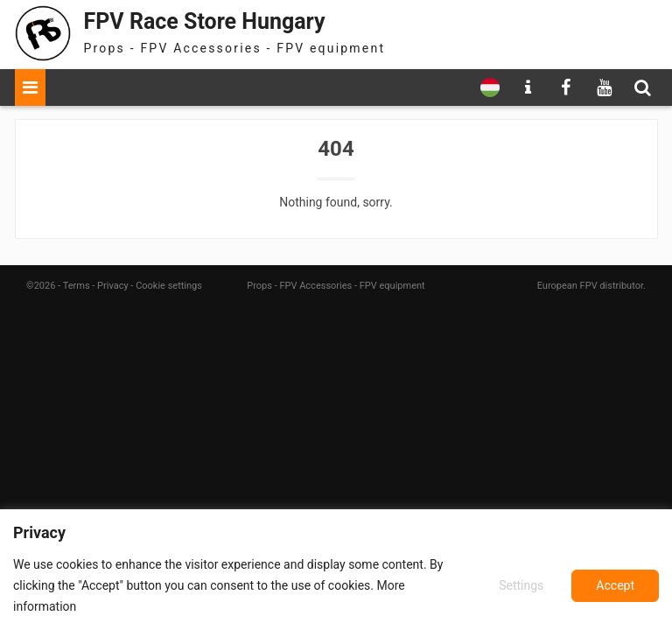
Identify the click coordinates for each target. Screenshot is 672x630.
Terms (77, 286)
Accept (615, 585)
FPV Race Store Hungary (205, 21)
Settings (521, 585)
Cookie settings (169, 286)
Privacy (113, 286)
